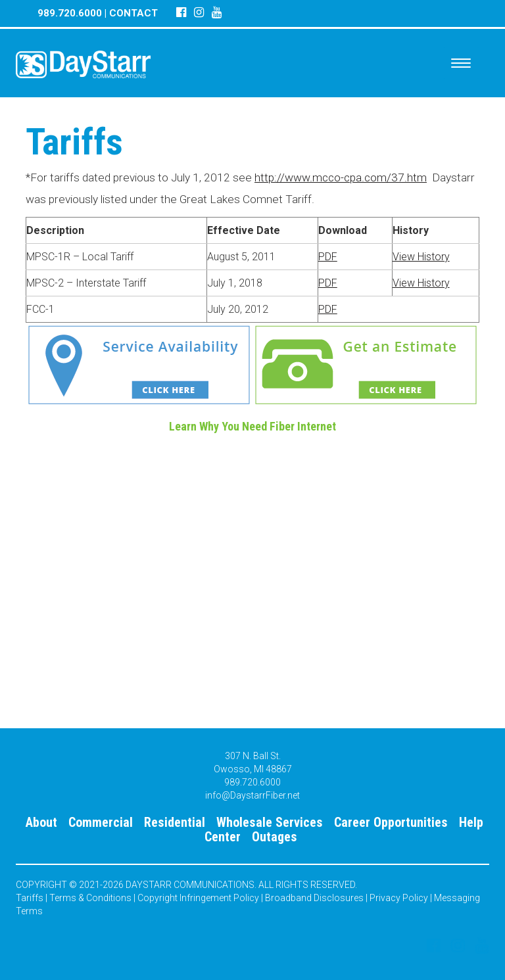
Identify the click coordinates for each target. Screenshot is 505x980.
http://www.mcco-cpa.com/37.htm (341, 177)
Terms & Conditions (90, 898)
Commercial (101, 822)
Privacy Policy (399, 898)
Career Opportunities (391, 822)
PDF (328, 257)
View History (421, 257)
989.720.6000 (70, 13)
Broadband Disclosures (314, 898)
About (41, 822)
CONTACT (133, 13)
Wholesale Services (270, 822)
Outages (275, 837)
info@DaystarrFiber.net (252, 795)
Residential (175, 822)
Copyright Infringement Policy (198, 898)
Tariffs (30, 898)
